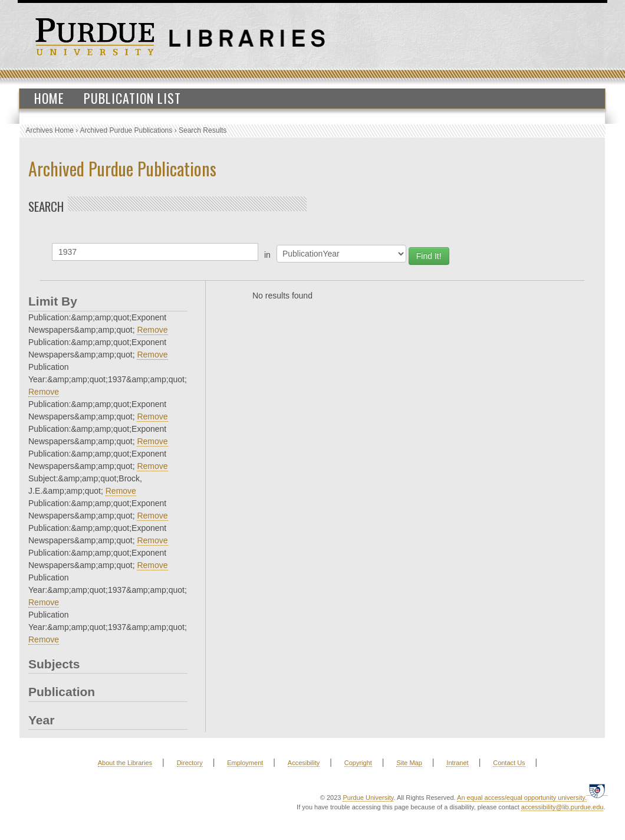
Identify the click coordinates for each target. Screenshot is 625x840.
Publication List (132, 98)
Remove (152, 330)
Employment (245, 763)
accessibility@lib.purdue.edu (562, 807)
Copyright (358, 763)
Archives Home (50, 130)
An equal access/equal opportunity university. (522, 798)
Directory (190, 763)
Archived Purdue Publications (126, 130)
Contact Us (509, 763)
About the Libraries (125, 763)
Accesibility (304, 763)
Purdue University (368, 798)
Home (49, 98)
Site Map (409, 763)
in (267, 255)
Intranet (457, 763)
